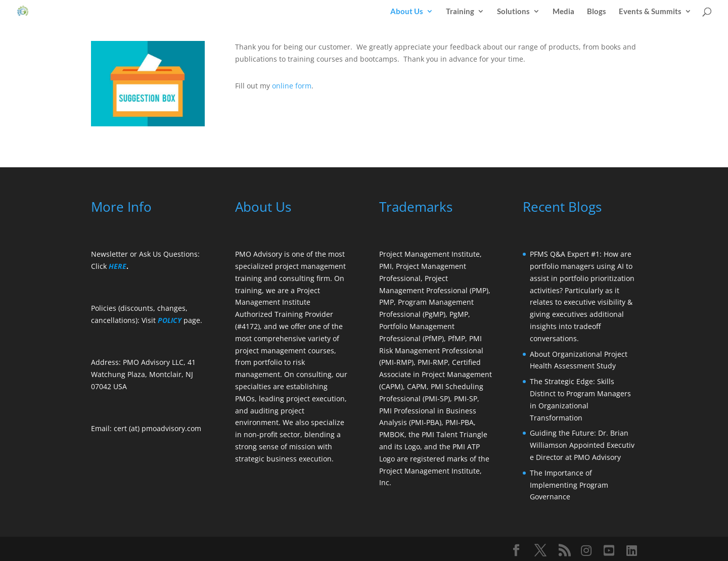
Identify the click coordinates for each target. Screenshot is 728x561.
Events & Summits (650, 12)
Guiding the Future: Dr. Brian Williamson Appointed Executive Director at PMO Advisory (582, 445)
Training (460, 12)
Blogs (597, 12)
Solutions (513, 12)
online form (292, 86)
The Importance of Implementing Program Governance (569, 485)
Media (563, 12)
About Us (407, 12)
